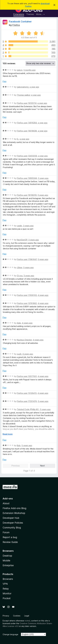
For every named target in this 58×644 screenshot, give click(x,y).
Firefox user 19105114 (27, 103)
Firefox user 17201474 (27, 401)
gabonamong (23, 87)
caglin (19, 226)
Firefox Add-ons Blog (14, 508)
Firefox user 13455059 (27, 156)
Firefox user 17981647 (27, 259)
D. (18, 139)
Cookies (17, 616)
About (6, 503)
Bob (19, 445)
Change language (10, 634)
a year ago (34, 87)
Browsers (8, 579)
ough (19, 354)
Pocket (7, 598)
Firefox (16, 25)
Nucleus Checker (24, 340)
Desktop (7, 556)
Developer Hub (11, 518)
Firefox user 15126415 (27, 393)
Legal (27, 616)
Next (42, 466)
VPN (5, 584)
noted (27, 621)
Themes (30, 14)
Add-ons (8, 499)
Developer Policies (13, 523)
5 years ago (43, 401)
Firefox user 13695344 (27, 178)
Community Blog (12, 528)
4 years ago (43, 295)
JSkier (20, 267)
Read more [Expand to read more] (8, 434)
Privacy (6, 616)
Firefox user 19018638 (27, 131)
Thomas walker (24, 95)
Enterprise (8, 565)
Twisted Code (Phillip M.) (28, 409)
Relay (6, 589)
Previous (16, 466)
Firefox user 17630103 (27, 295)
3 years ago (43, 195)
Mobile (6, 561)
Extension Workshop (14, 513)
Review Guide (10, 542)
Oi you (20, 276)
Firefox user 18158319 (27, 195)
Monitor (7, 593)
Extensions (19, 14)
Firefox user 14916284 (27, 123)
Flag (4, 81)
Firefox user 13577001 (27, 376)
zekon (20, 70)
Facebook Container (20, 22)
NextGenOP (22, 240)
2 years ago (43, 178)
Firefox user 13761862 (27, 303)
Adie (19, 323)
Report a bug (10, 537)
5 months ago (30, 70)
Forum (6, 532)
